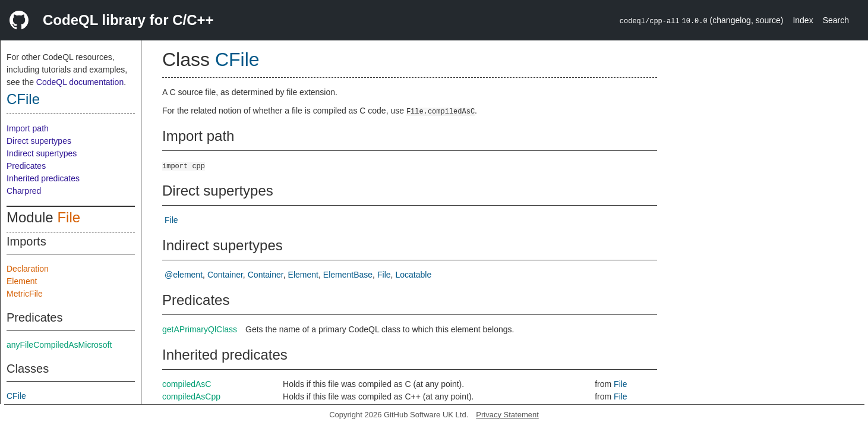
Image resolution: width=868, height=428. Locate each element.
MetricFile (25, 294)
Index (803, 20)
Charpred (24, 191)
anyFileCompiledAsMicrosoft (59, 345)
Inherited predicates (43, 178)
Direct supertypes (39, 141)
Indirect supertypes (42, 153)
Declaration (28, 269)
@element (184, 275)
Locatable (413, 275)
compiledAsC (187, 384)
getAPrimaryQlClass (200, 329)
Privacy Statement (507, 415)
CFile (23, 99)
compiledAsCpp (191, 396)
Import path (28, 128)
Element (22, 281)
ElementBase (348, 275)
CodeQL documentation (80, 82)
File (69, 217)
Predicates (26, 166)
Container (225, 275)
